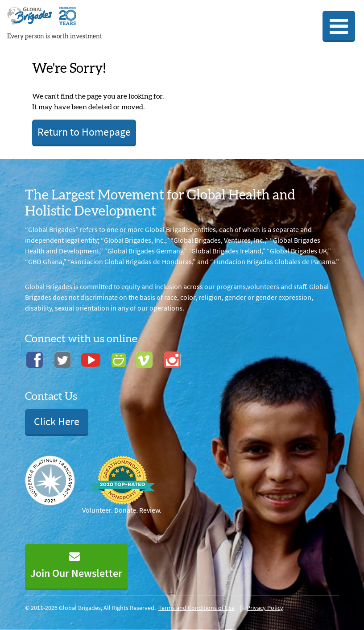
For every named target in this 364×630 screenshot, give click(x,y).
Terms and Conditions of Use (196, 608)
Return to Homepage (84, 132)
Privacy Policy (265, 608)
